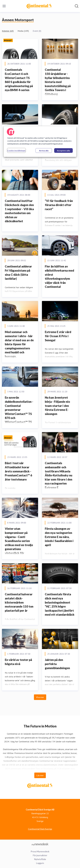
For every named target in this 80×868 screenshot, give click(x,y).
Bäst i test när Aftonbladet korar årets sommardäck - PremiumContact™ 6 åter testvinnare (18, 471)
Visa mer (40, 697)
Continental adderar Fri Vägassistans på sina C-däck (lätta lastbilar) (18, 272)
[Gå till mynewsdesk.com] (40, 844)
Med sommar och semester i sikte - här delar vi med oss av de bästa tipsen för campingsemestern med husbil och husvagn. (19, 344)
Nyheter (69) (8, 31)
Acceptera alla (63, 151)
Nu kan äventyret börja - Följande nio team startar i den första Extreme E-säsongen (57, 406)
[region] (40, 142)
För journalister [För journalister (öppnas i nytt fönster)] (40, 855)
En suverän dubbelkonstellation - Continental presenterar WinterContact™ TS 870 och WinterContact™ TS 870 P (19, 412)
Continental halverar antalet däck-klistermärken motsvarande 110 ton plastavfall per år (19, 602)
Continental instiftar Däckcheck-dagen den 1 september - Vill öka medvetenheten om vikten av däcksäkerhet (19, 211)
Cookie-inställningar (16, 150)
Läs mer (40, 775)
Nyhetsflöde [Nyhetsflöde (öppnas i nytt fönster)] (40, 859)
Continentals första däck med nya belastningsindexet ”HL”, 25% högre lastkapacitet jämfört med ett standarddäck (60, 604)
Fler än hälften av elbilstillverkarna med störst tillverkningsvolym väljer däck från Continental (59, 276)
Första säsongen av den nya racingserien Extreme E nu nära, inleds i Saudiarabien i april (59, 537)
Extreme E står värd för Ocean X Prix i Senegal (58, 336)
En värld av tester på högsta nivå (18, 662)
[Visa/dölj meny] (4, 6)
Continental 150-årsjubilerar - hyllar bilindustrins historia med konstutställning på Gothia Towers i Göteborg (58, 82)
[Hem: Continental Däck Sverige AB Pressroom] (39, 6)
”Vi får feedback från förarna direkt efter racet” (59, 205)
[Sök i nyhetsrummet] (77, 6)
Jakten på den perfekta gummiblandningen (57, 664)
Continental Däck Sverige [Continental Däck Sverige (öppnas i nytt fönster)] (40, 829)
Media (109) (23, 31)
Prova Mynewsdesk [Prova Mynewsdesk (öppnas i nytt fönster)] (40, 851)
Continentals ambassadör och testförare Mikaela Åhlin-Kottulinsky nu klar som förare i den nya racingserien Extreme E (59, 475)
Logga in (40, 863)
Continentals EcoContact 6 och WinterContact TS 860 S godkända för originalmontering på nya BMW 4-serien (19, 80)
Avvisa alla (44, 151)
